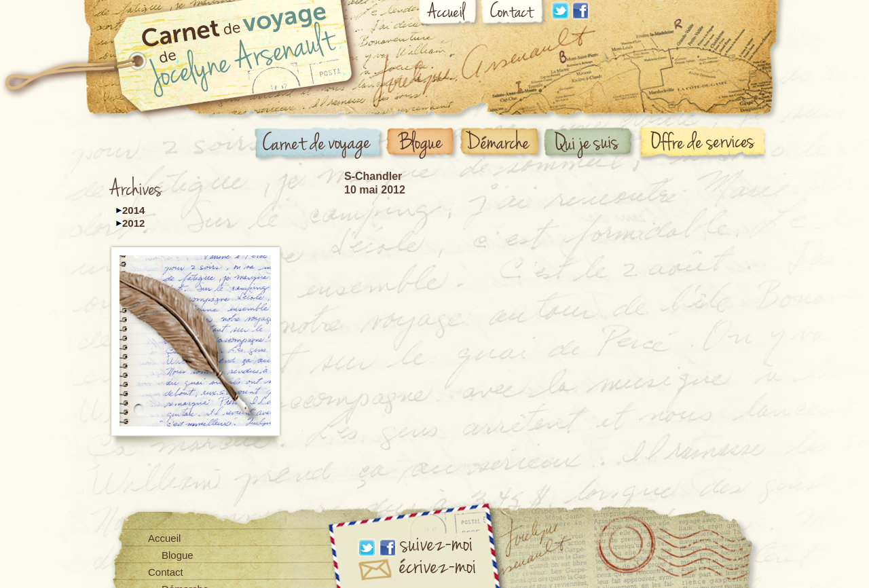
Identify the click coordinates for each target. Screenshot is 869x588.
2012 (133, 223)
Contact (514, 15)
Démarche (502, 144)
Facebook (580, 11)
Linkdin (560, 11)
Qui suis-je (591, 144)
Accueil (449, 15)
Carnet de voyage (320, 145)
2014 (133, 210)
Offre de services (705, 143)
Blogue (422, 144)
